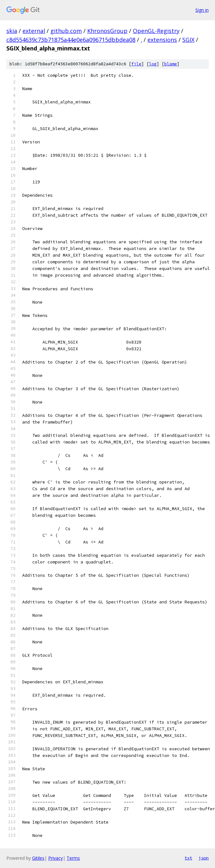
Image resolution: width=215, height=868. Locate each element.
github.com (66, 31)
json (204, 858)
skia (12, 31)
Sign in (202, 10)
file (136, 64)
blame (171, 64)
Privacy (55, 858)
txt (188, 858)
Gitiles (38, 858)
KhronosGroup (107, 31)
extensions (162, 40)
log (153, 64)
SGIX (188, 40)
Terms (73, 858)
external (34, 31)
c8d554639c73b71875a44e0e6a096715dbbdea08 (71, 40)
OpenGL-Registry (156, 31)
